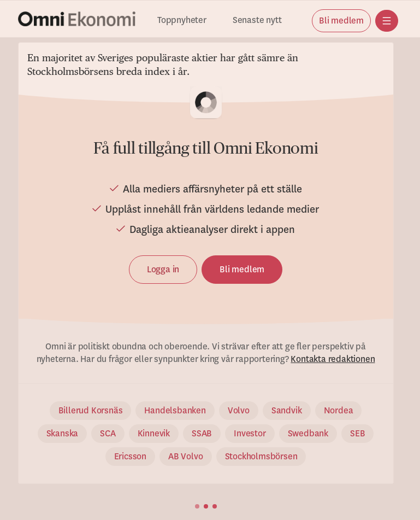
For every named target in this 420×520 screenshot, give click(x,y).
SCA (108, 434)
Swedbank (308, 434)
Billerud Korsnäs (91, 411)
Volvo (239, 411)
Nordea (339, 411)
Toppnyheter (182, 21)
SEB (357, 434)
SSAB (202, 434)
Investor (250, 434)
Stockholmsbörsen (261, 457)
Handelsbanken (175, 411)
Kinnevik (154, 434)
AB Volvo (185, 457)
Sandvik (287, 411)
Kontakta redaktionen (333, 359)
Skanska (63, 434)
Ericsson (130, 457)
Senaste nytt (257, 21)
